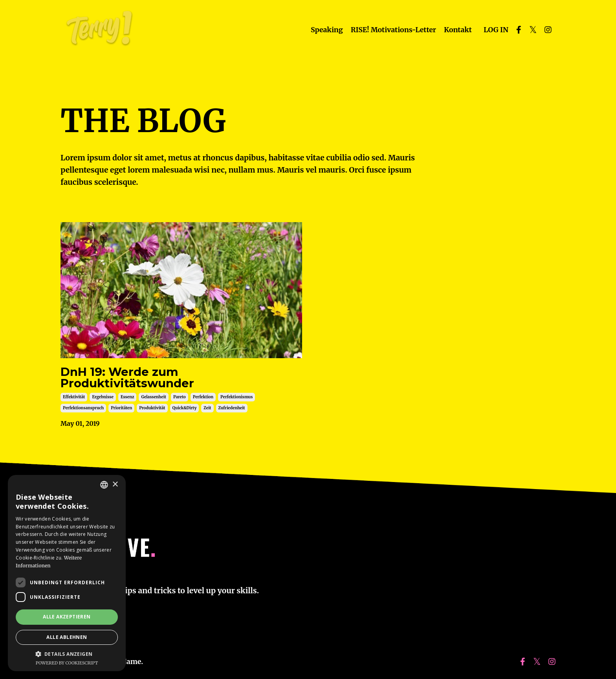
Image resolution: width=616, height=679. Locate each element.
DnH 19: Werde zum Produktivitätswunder (132, 380)
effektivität (74, 400)
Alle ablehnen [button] (67, 637)
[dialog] (67, 573)
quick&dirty (185, 411)
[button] (67, 654)
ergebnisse (103, 400)
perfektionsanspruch (83, 411)
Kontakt (457, 30)
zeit (207, 411)
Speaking (324, 30)
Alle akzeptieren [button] (67, 617)
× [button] (115, 485)
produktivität (152, 411)
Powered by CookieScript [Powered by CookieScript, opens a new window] (67, 663)
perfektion (203, 400)
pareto (180, 400)
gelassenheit (153, 400)
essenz (127, 400)
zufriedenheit (232, 411)
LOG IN (496, 30)
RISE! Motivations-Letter (392, 30)
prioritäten (121, 411)
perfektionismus (236, 400)
